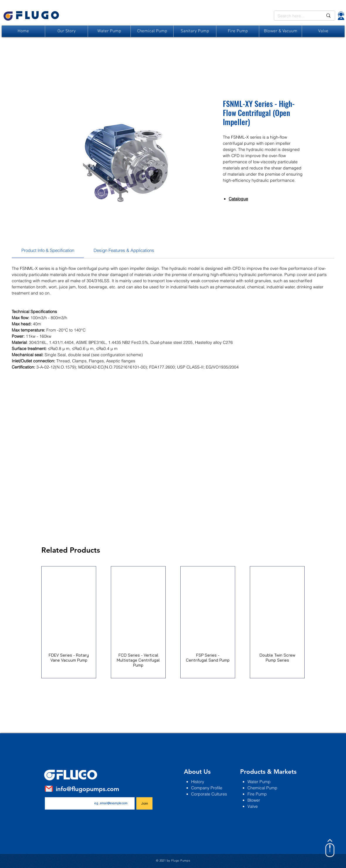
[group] (173, 622)
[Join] (144, 803)
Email (124, 793)
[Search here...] (296, 16)
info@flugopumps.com (87, 789)
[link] (48, 250)
